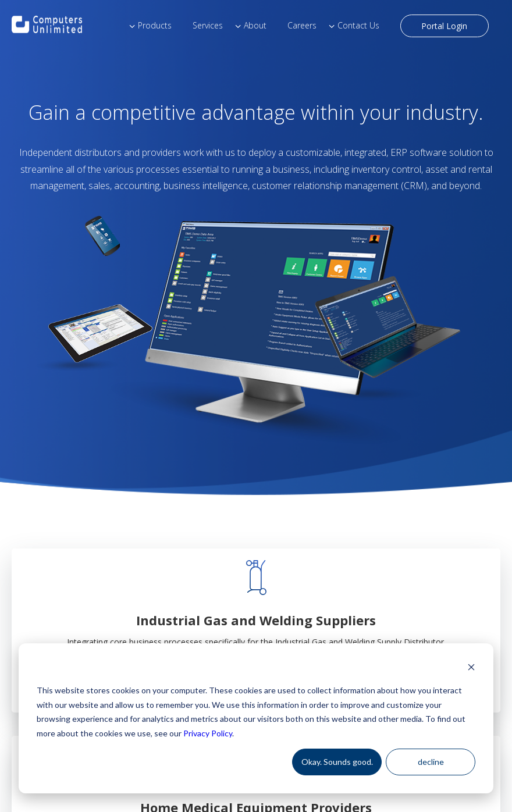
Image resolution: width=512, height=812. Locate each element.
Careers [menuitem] (302, 25)
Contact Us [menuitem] (358, 25)
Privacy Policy (208, 733)
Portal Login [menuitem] (444, 26)
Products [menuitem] (155, 25)
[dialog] (256, 718)
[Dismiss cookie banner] (471, 669)
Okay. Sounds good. (337, 762)
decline (431, 762)
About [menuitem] (255, 25)
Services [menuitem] (208, 25)
